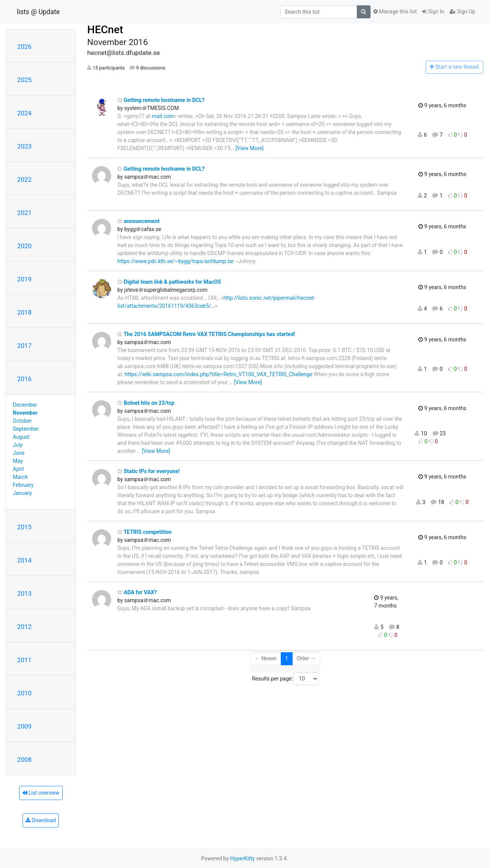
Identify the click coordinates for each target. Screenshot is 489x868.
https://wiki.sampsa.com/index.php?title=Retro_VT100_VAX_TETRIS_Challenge (219, 374)
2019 (24, 279)
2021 (24, 213)
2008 (24, 760)
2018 (24, 312)
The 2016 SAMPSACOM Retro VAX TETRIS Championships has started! (206, 334)
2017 (24, 346)
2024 (24, 113)
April (19, 469)
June (19, 453)
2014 (24, 560)
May (18, 461)
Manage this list (395, 11)
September (26, 429)
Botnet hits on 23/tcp (146, 403)
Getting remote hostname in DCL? (161, 100)
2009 (24, 726)
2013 (24, 593)
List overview (41, 793)
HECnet (105, 30)
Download (41, 820)
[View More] (249, 148)
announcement (138, 221)
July (18, 445)
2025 (24, 80)
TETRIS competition (144, 532)
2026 (24, 47)
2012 (24, 627)
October (22, 421)
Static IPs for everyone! (148, 471)
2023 (24, 146)
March (21, 477)
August (21, 437)
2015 (24, 527)
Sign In (433, 11)
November (25, 413)
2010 (24, 693)
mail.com (163, 116)
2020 (24, 246)
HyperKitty (242, 858)
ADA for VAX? (137, 592)
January (23, 493)
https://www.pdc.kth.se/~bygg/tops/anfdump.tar (176, 261)
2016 (24, 379)
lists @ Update (38, 12)
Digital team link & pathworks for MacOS (169, 282)
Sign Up (462, 11)
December (25, 405)
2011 (24, 660)
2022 (24, 179)
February (23, 485)
